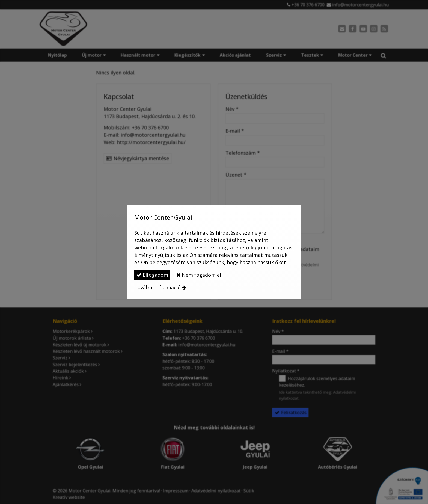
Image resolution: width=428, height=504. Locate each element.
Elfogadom (152, 275)
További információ (157, 287)
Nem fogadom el (199, 275)
